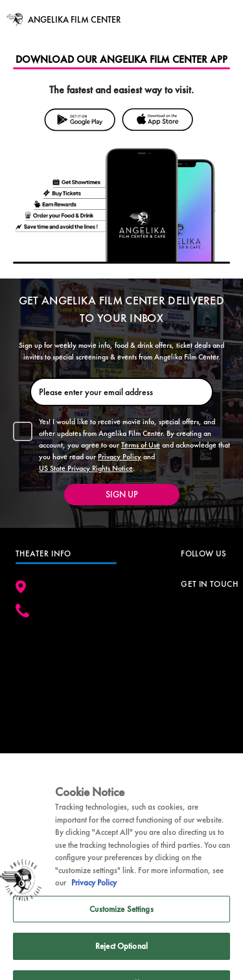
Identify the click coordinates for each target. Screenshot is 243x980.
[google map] (66, 681)
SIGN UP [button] (122, 494)
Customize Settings (121, 918)
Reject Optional (121, 956)
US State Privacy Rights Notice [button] (86, 468)
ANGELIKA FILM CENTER (74, 19)
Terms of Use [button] (141, 445)
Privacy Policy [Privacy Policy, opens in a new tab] (94, 892)
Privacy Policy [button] (120, 457)
